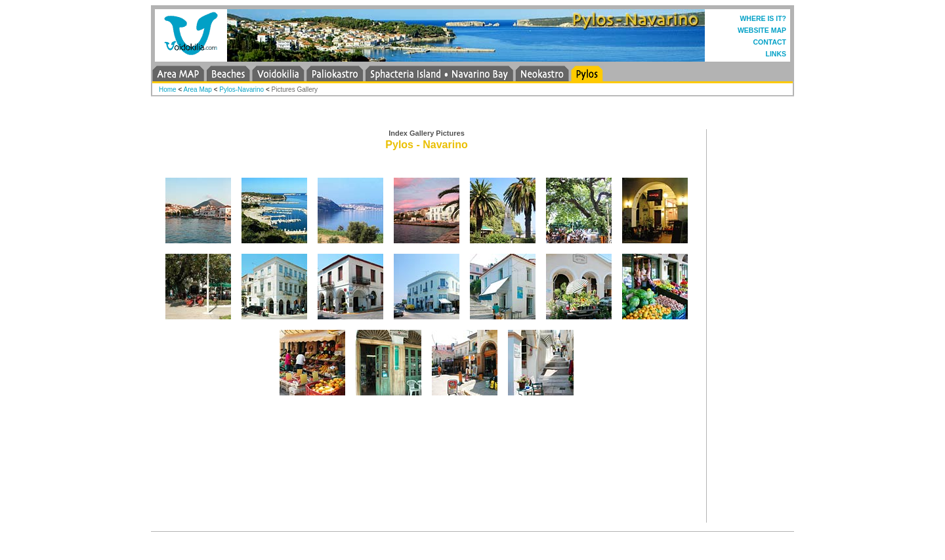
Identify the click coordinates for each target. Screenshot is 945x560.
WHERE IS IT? (763, 18)
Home (168, 90)
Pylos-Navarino (241, 90)
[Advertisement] (755, 326)
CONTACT (769, 42)
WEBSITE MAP (762, 30)
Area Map (198, 90)
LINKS (776, 54)
